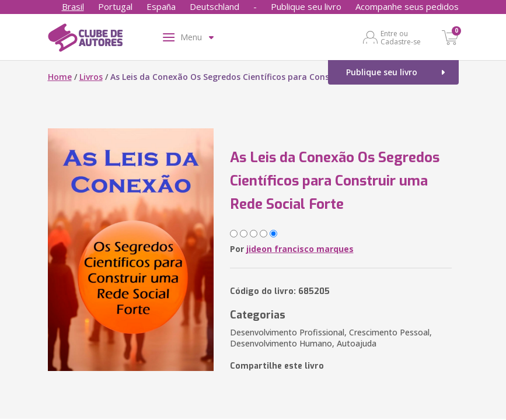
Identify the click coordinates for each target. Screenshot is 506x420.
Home (60, 77)
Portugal (115, 6)
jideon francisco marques (300, 249)
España (161, 6)
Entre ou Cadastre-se (401, 37)
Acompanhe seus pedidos (407, 6)
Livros (91, 77)
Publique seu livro (306, 6)
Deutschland (214, 6)
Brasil (73, 6)
